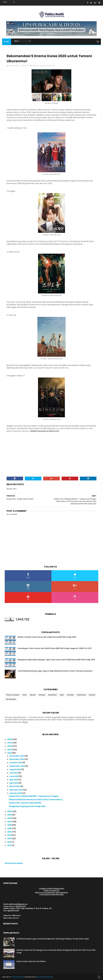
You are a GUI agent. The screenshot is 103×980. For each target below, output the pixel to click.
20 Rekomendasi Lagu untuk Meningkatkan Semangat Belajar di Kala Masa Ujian (53, 939)
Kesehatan (53, 695)
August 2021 (15, 769)
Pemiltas (70, 695)
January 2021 (16, 793)
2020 (10, 811)
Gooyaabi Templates (45, 977)
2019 (10, 815)
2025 (10, 739)
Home (7, 42)
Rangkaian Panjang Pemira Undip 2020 (27, 806)
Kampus (42, 695)
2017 (10, 822)
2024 (10, 743)
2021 (10, 753)
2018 (10, 818)
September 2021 (17, 766)
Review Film (50, 66)
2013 (10, 835)
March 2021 (15, 786)
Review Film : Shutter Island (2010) (25, 803)
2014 (10, 832)
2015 (10, 828)
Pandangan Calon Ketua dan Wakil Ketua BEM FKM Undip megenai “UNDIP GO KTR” (55, 648)
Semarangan (11, 699)
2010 (10, 845)
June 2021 (14, 776)
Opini (62, 695)
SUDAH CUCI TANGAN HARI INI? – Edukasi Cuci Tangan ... (35, 796)
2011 (9, 842)
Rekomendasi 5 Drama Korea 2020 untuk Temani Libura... (36, 800)
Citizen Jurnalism (13, 695)
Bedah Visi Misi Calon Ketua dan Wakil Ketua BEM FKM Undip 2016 (47, 637)
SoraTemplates (17, 977)
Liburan (42, 66)
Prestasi (92, 695)
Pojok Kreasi (81, 695)
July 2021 (14, 773)
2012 (10, 839)
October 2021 (16, 763)
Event (25, 695)
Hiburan (36, 66)
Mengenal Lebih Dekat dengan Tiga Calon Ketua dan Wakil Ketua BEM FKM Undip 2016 (56, 660)
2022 (10, 750)
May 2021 (14, 780)
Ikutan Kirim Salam (14, 863)
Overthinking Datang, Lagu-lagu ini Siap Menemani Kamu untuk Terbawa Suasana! (55, 671)
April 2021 (14, 783)
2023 (10, 746)
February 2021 (16, 790)
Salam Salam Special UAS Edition (31, 961)
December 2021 (17, 756)
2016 (10, 825)
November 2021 (17, 759)
